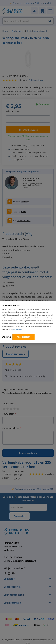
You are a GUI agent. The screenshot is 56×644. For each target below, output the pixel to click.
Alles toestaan (23, 337)
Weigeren (6, 337)
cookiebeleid (18, 329)
